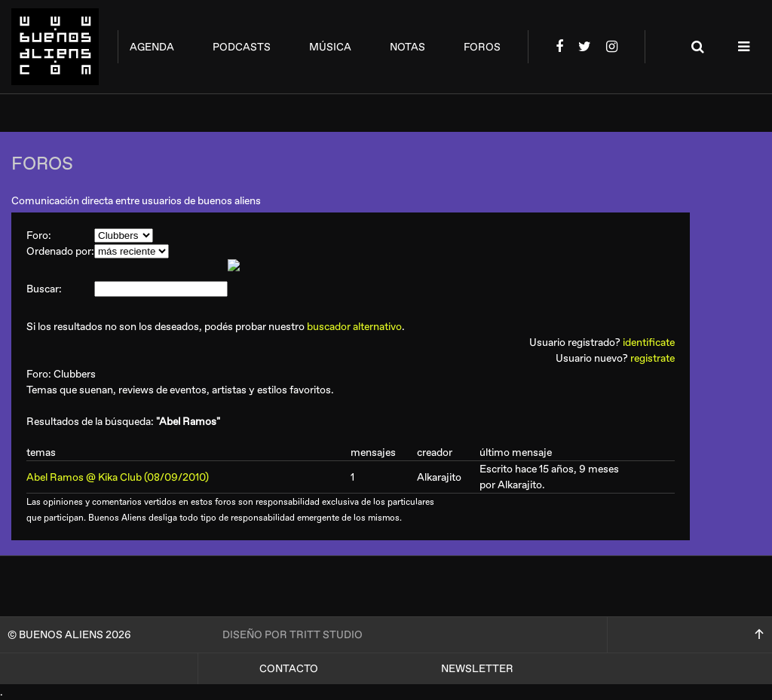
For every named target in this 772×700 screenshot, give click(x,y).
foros (482, 47)
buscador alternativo (354, 327)
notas (407, 47)
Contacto (289, 669)
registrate (653, 358)
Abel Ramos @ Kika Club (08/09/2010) (118, 477)
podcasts (242, 47)
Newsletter (477, 669)
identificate (649, 342)
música (330, 47)
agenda (152, 47)
